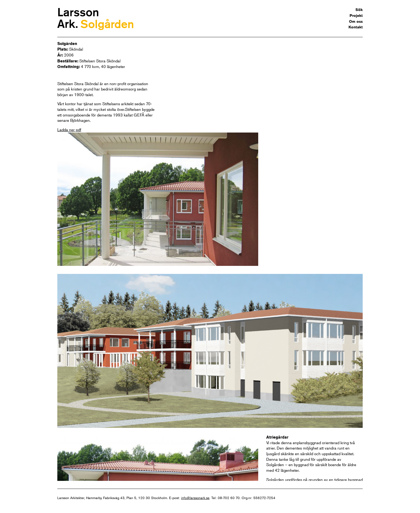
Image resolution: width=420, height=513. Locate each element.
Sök (359, 10)
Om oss (356, 21)
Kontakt (356, 27)
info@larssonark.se (195, 498)
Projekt (356, 16)
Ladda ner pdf (69, 130)
